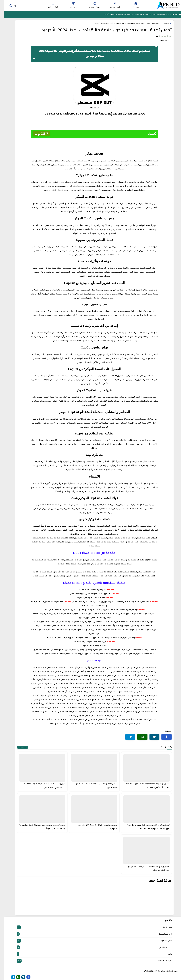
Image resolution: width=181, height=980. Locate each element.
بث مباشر (70, 5)
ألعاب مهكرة (111, 5)
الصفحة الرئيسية (169, 14)
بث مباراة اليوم (91, 947)
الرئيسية (132, 5)
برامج (91, 954)
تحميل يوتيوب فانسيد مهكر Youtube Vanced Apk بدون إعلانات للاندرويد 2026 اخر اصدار (145, 827)
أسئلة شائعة (49, 5)
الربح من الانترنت (91, 934)
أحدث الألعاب (91, 927)
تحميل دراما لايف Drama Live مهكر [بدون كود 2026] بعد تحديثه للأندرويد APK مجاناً (143, 786)
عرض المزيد (19, 747)
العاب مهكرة (91, 941)
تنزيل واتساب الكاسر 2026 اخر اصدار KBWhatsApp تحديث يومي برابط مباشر (41, 786)
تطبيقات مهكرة (91, 5)
